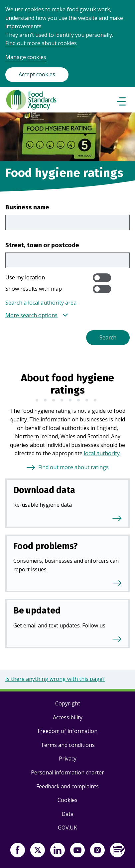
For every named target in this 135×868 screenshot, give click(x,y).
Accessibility (68, 717)
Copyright (68, 703)
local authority (102, 453)
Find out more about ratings (73, 467)
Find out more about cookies (41, 43)
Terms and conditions (68, 745)
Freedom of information (67, 731)
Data (67, 814)
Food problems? (46, 546)
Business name (27, 207)
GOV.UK (67, 828)
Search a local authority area (41, 303)
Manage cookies (26, 57)
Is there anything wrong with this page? (55, 679)
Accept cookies (37, 74)
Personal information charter (67, 772)
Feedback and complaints (67, 786)
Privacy (68, 759)
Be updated (37, 611)
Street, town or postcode (42, 245)
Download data (44, 490)
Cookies (67, 800)
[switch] (102, 278)
